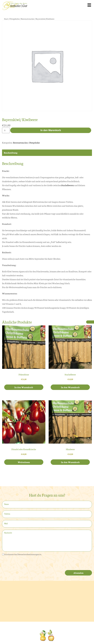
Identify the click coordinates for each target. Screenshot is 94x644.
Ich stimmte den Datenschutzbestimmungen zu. (23, 554)
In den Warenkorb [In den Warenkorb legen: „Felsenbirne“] (24, 387)
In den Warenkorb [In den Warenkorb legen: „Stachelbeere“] (70, 387)
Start (6, 19)
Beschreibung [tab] (11, 153)
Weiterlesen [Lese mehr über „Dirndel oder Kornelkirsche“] (24, 462)
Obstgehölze (14, 19)
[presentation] (23, 563)
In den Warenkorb (51, 130)
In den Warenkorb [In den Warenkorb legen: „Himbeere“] (70, 462)
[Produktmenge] (6, 130)
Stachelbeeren (68, 185)
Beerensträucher (28, 19)
